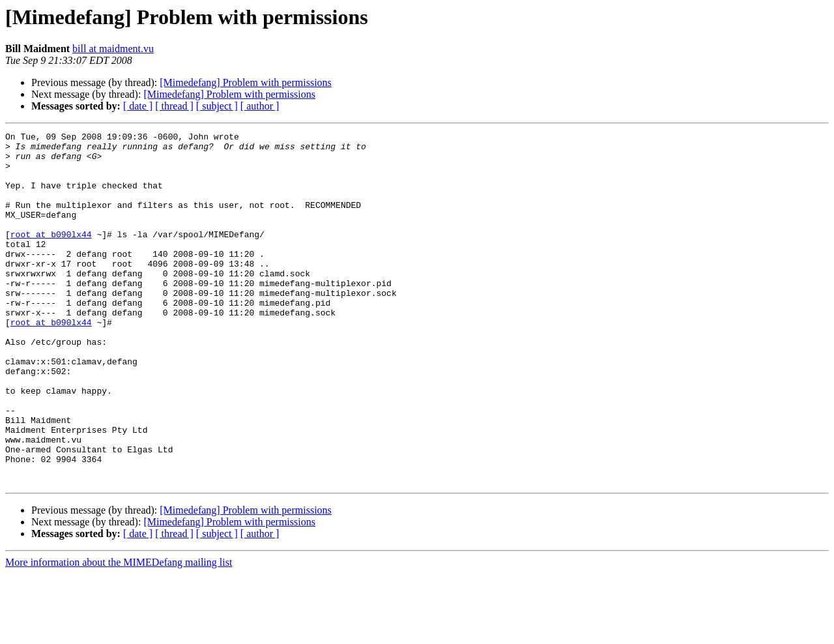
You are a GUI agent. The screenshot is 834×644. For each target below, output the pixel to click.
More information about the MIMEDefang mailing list (119, 633)
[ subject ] (217, 106)
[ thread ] (174, 106)
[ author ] (260, 106)
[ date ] (138, 106)
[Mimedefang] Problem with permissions (246, 82)
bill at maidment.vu (113, 49)
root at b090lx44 (51, 256)
